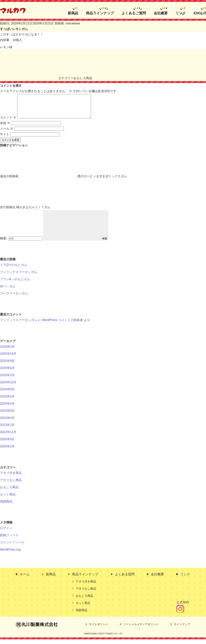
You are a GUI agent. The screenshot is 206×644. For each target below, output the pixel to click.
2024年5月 (7, 401)
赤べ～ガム (8, 291)
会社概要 (161, 13)
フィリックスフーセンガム (19, 277)
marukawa (73, 23)
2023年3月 (7, 429)
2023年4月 (7, 423)
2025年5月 (7, 373)
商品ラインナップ (100, 13)
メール (7, 133)
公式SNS (183, 607)
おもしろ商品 (83, 78)
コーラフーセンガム (14, 298)
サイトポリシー (99, 629)
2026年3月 (7, 351)
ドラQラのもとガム (14, 269)
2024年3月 (7, 408)
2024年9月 (7, 394)
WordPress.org (10, 554)
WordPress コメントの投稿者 (62, 325)
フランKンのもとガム (15, 284)
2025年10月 (8, 358)
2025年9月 (7, 365)
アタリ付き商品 (11, 477)
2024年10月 (8, 387)
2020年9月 (7, 444)
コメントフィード (12, 547)
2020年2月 (7, 451)
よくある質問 (125, 579)
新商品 (73, 13)
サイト (5, 139)
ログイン (6, 533)
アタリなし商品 (11, 485)
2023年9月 (7, 415)
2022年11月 (8, 437)
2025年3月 (7, 380)
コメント (8, 122)
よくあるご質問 (134, 13)
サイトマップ (182, 629)
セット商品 (8, 499)
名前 (5, 128)
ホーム (25, 579)
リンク (181, 13)
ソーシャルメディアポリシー (141, 629)
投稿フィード (9, 540)
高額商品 (6, 506)
